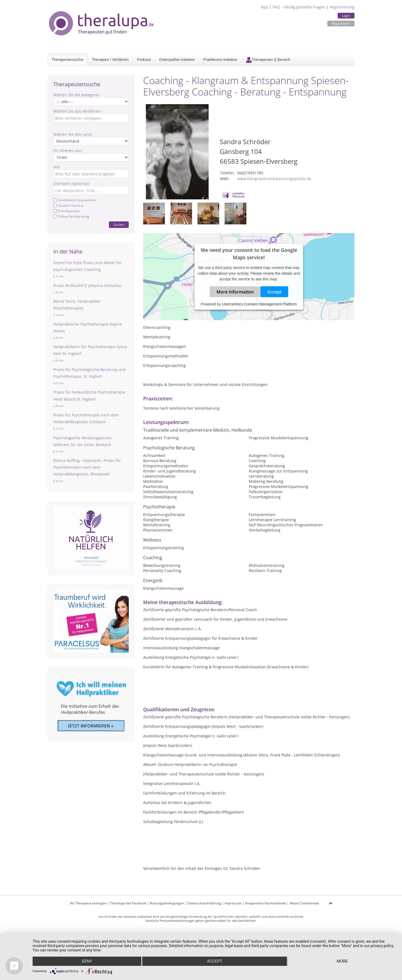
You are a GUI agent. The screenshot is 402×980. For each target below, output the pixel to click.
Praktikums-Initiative (220, 60)
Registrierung (342, 7)
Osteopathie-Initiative (177, 60)
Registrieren (341, 24)
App (265, 7)
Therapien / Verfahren (110, 60)
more (342, 961)
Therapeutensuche (67, 60)
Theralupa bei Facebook (128, 903)
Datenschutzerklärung (204, 903)
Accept (274, 292)
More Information (235, 292)
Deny (87, 961)
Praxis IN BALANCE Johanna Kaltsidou (87, 285)
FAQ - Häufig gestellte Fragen (299, 7)
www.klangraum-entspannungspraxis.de (274, 179)
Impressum (233, 903)
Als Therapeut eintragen (88, 903)
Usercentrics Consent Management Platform (259, 304)
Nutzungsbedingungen (167, 903)
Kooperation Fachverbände (266, 903)
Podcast (144, 60)
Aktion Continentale (304, 903)
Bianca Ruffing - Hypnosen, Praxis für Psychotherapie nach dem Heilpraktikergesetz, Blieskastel (87, 467)
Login (346, 16)
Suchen (119, 225)
